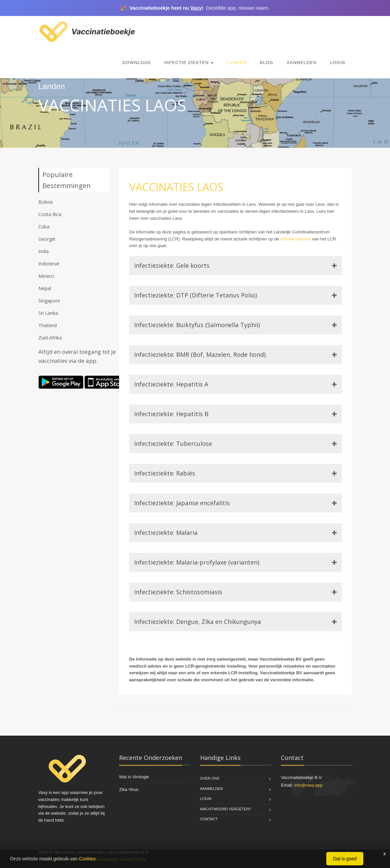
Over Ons (210, 778)
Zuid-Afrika (50, 338)
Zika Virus (129, 789)
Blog (267, 63)
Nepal (45, 288)
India (44, 251)
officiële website (296, 239)
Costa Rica (50, 214)
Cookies (87, 859)
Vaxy (196, 8)
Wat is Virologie (134, 777)
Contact (209, 819)
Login (337, 63)
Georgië (47, 239)
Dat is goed (345, 859)
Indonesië (49, 264)
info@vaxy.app (308, 785)
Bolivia (46, 202)
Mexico (46, 276)
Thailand (48, 325)
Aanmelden (302, 63)
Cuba (44, 227)
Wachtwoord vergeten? (226, 809)
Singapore (49, 301)
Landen (237, 63)
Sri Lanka (48, 313)
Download (137, 63)
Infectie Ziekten (189, 63)
